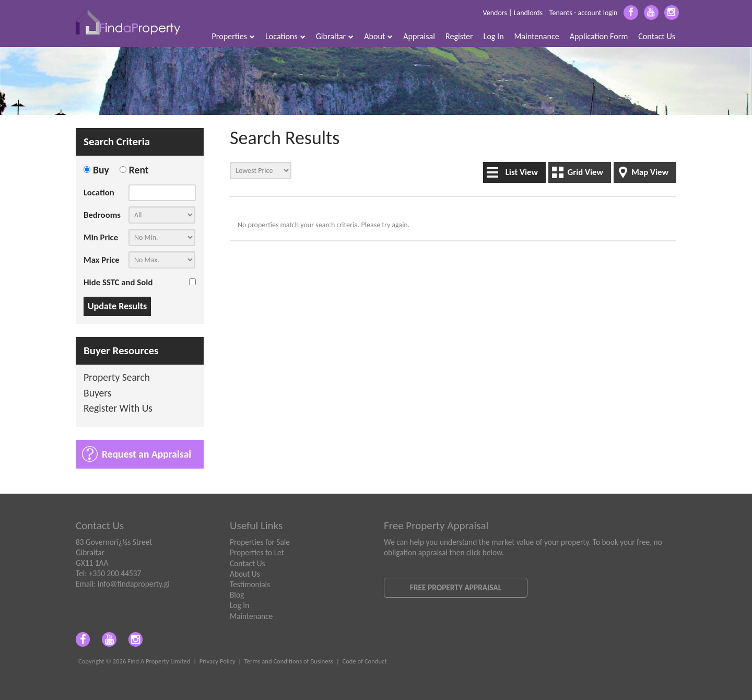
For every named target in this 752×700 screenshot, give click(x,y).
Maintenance (537, 36)
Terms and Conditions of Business (289, 661)
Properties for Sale (260, 542)
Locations (285, 36)
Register (459, 36)
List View (522, 172)
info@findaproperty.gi (134, 584)
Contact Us (657, 36)
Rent (139, 170)
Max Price (102, 260)
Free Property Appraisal (456, 587)
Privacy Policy (218, 661)
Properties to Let (257, 552)
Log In (494, 36)
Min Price (101, 237)
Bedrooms (102, 215)
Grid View (585, 172)
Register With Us (118, 409)
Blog (237, 595)
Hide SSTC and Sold (118, 282)
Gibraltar (335, 36)
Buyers (98, 394)
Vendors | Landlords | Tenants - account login (550, 13)
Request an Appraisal (146, 454)
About (378, 36)
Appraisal (419, 36)
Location (99, 192)
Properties (234, 36)
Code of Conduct (364, 661)
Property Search (117, 378)
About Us (245, 574)
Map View (650, 172)
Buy (101, 170)
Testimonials (250, 584)
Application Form (599, 36)
